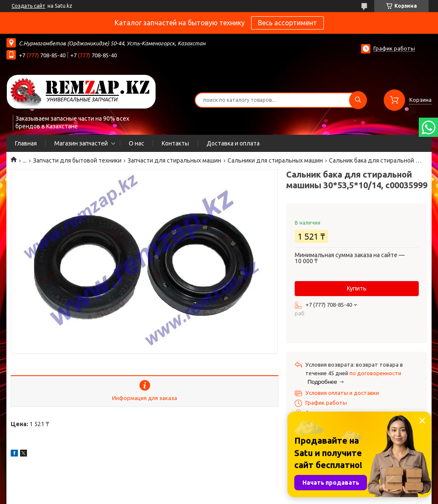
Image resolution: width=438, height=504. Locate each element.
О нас (136, 143)
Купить (357, 288)
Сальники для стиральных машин (275, 160)
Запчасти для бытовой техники (77, 160)
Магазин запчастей (81, 143)
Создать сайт (28, 6)
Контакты (175, 143)
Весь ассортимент (287, 23)
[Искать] (358, 100)
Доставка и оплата (233, 143)
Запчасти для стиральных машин (174, 160)
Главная (26, 143)
